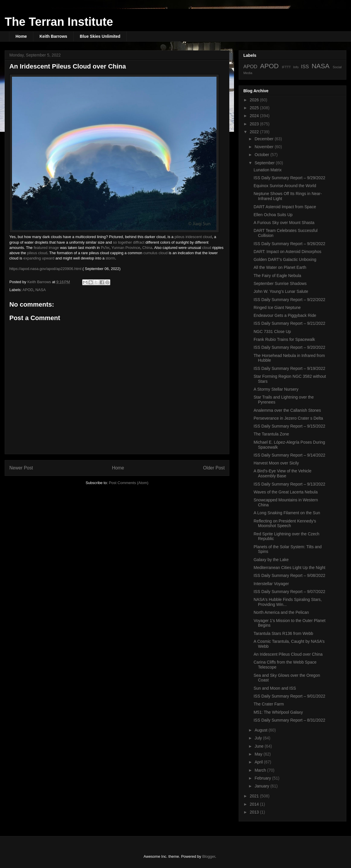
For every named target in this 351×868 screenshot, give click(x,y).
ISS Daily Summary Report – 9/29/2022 (289, 178)
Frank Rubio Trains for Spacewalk (284, 339)
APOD (28, 290)
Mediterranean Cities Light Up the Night (289, 568)
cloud (207, 248)
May (259, 754)
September (265, 163)
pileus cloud (37, 253)
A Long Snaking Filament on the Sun (287, 513)
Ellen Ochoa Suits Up (273, 215)
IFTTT (286, 67)
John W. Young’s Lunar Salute (281, 291)
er (108, 248)
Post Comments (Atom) (129, 483)
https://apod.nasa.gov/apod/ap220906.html (45, 269)
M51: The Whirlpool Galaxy (278, 712)
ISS (305, 67)
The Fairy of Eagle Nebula (277, 276)
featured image (46, 248)
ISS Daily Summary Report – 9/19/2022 (289, 368)
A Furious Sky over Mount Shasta (284, 223)
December (264, 139)
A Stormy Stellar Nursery (276, 389)
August (261, 730)
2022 (255, 132)
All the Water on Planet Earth (280, 267)
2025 (255, 108)
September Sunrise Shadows (280, 283)
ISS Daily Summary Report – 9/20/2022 (289, 347)
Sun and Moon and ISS (275, 688)
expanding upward (39, 258)
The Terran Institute (59, 22)
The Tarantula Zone (271, 434)
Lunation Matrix (268, 170)
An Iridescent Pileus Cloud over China (288, 654)
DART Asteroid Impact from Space (285, 207)
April (259, 762)
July (259, 738)
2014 (255, 804)
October (262, 155)
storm (110, 258)
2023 (255, 124)
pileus (180, 237)
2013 (255, 812)
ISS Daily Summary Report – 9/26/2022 (289, 244)
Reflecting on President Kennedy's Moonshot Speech (285, 523)
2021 (255, 796)
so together (122, 242)
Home (21, 36)
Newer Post (21, 468)
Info (296, 67)
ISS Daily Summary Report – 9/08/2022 (289, 575)
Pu (103, 248)
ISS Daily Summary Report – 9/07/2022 (289, 592)
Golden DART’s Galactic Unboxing (285, 259)
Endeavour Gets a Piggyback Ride (285, 315)
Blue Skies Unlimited (100, 36)
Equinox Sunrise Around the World (285, 186)
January (262, 786)
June (259, 746)
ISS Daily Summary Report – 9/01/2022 (289, 696)
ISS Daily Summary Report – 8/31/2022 (289, 720)
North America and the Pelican (281, 612)
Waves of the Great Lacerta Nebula (286, 492)
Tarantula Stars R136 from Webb (283, 633)
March (261, 770)
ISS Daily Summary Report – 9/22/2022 (289, 300)
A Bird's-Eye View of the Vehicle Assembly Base (283, 473)
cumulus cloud (155, 253)
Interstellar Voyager (271, 584)
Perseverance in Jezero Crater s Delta (288, 418)
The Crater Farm (269, 704)
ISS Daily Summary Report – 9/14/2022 (289, 455)
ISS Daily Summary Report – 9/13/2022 (289, 484)
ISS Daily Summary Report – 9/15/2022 (289, 426)
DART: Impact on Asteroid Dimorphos (288, 252)
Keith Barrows (53, 36)
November (264, 147)
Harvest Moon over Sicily (276, 463)
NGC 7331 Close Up (272, 332)
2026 (255, 100)
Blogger (209, 856)
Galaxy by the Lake (271, 560)
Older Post (214, 468)
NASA (41, 290)
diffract (139, 242)
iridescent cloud (199, 237)
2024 (255, 116)
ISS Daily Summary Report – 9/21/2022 (289, 323)
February (263, 778)
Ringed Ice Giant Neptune (277, 307)
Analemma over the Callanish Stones (287, 410)
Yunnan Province (126, 248)
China (147, 248)
